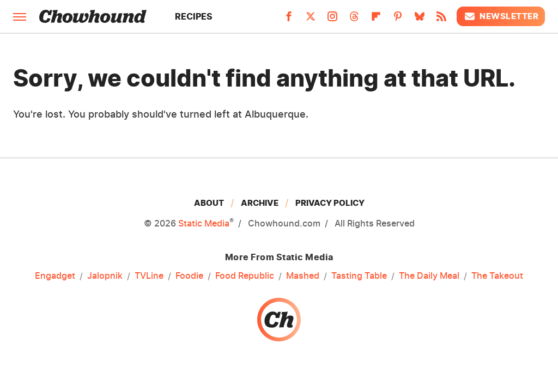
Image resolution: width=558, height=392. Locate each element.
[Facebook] (289, 20)
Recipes (194, 16)
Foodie (189, 276)
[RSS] (441, 20)
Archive (260, 203)
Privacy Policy (330, 203)
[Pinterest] (398, 20)
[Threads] (354, 20)
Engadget (55, 276)
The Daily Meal (429, 276)
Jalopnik (105, 276)
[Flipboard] (376, 20)
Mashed (303, 276)
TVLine (149, 276)
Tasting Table (359, 276)
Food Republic (245, 276)
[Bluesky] (420, 20)
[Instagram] (332, 20)
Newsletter (501, 16)
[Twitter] (311, 20)
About (209, 203)
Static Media (204, 223)
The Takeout (497, 276)
